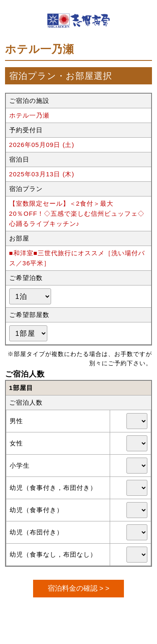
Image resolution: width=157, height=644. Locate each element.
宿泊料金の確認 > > (78, 588)
